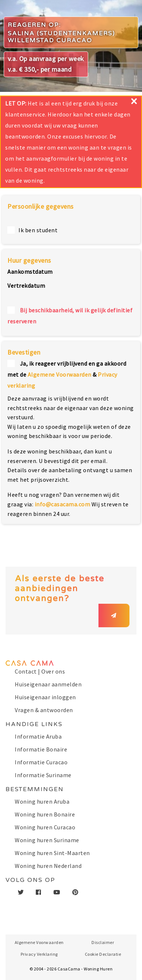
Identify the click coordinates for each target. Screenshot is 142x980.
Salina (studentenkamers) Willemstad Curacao (61, 37)
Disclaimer (103, 942)
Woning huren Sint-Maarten (52, 853)
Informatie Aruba (38, 736)
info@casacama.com (63, 504)
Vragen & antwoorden (44, 710)
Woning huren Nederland (48, 866)
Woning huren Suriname (47, 840)
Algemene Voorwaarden (60, 374)
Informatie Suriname (43, 775)
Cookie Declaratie (103, 954)
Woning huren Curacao (45, 827)
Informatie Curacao (41, 762)
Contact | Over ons (40, 671)
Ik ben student (38, 230)
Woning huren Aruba (42, 801)
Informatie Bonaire (41, 749)
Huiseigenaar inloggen (45, 697)
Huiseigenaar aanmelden (48, 684)
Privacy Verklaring (39, 954)
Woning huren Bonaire (45, 814)
